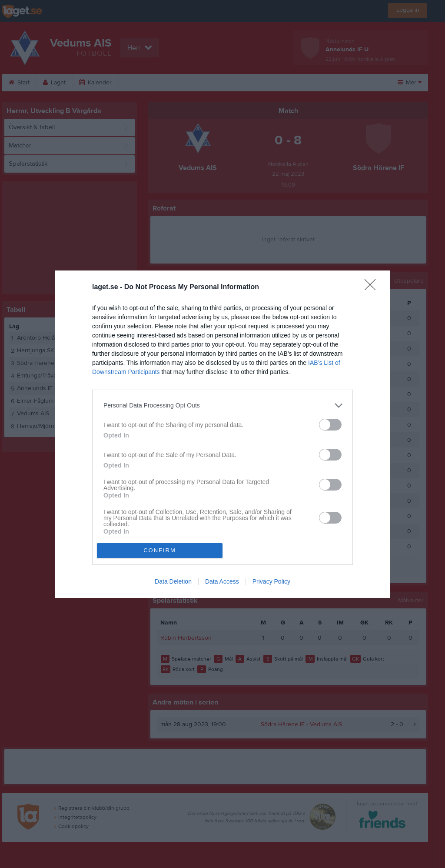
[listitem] (222, 406)
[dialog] (222, 434)
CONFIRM (160, 550)
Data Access (222, 581)
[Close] (373, 287)
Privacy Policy (271, 581)
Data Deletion (173, 581)
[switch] (330, 425)
